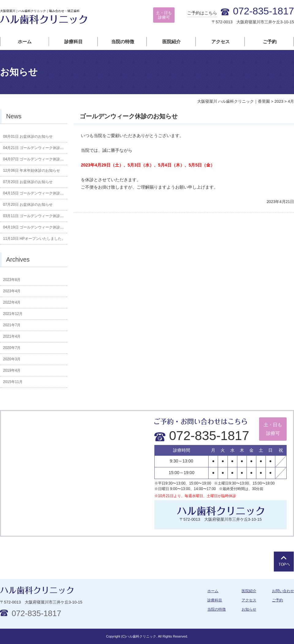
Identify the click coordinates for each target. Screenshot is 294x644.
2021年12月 (13, 314)
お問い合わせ (283, 591)
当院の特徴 (123, 42)
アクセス (221, 42)
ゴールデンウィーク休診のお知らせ (129, 116)
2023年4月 (12, 291)
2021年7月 (12, 325)
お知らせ (249, 609)
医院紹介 (171, 42)
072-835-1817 (202, 436)
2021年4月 (12, 336)
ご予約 (270, 42)
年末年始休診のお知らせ (32, 171)
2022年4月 (12, 302)
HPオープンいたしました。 (34, 239)
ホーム (25, 42)
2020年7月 (12, 348)
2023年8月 (12, 280)
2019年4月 (12, 370)
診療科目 (73, 42)
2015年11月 (13, 382)
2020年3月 (12, 359)
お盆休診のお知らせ (28, 136)
